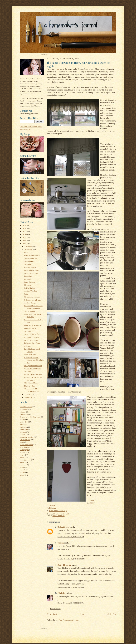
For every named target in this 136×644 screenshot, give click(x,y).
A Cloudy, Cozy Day (32, 337)
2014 (24, 226)
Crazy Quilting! (30, 282)
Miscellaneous (25, 440)
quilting (22, 452)
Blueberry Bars (30, 386)
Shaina (52, 505)
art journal (23, 409)
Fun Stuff (28, 279)
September (29, 397)
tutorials (23, 470)
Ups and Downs (30, 267)
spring (22, 462)
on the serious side (26, 445)
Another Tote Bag (31, 291)
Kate (58, 69)
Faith (26, 252)
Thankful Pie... (29, 261)
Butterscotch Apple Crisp (33, 325)
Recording (28, 276)
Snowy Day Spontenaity (33, 374)
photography (24, 450)
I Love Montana (30, 328)
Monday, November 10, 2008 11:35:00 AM (71, 587)
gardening (23, 427)
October (28, 394)
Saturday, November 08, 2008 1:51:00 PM (71, 537)
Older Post (112, 614)
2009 (24, 240)
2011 (24, 234)
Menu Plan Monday (31, 273)
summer (23, 465)
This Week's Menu (31, 383)
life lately (28, 285)
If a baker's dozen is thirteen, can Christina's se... (34, 360)
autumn (22, 412)
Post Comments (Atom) (69, 620)
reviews (22, 457)
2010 (24, 237)
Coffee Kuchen (30, 288)
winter (22, 475)
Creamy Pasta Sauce (32, 270)
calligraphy (24, 414)
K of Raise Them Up (58, 511)
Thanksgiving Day (31, 258)
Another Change (30, 303)
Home (82, 614)
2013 (24, 228)
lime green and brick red (33, 366)
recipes (22, 455)
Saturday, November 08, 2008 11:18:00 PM (71, 559)
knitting (22, 434)
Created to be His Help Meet (30, 417)
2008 (24, 243)
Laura (92, 500)
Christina (62, 593)
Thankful (27, 264)
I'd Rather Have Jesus (32, 343)
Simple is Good (30, 311)
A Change (28, 346)
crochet (22, 419)
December (29, 246)
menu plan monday (27, 437)
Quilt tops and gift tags (32, 300)
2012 (24, 231)
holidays (23, 432)
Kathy (92, 503)
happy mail (24, 429)
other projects (25, 447)
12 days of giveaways (32, 297)
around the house (26, 407)
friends (22, 424)
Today (26, 294)
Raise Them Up (64, 565)
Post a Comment (55, 609)
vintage (22, 472)
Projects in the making (32, 255)
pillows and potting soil (33, 368)
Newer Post (52, 614)
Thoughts (28, 331)
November (29, 249)
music (22, 442)
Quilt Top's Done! (31, 354)
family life (23, 422)
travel (22, 467)
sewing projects (25, 460)
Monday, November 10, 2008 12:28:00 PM (71, 603)
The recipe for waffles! (32, 334)
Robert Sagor (64, 527)
